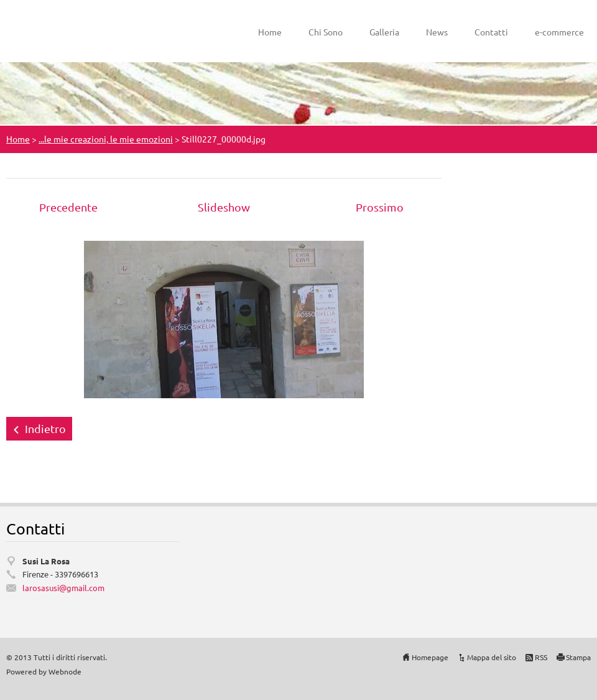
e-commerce (559, 32)
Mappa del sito (492, 657)
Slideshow (224, 207)
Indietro (45, 428)
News (437, 32)
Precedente (68, 207)
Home (270, 32)
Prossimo (380, 207)
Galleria (384, 32)
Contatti (491, 32)
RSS (541, 657)
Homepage (430, 657)
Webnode (65, 671)
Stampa (578, 657)
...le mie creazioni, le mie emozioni (106, 139)
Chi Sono (326, 32)
